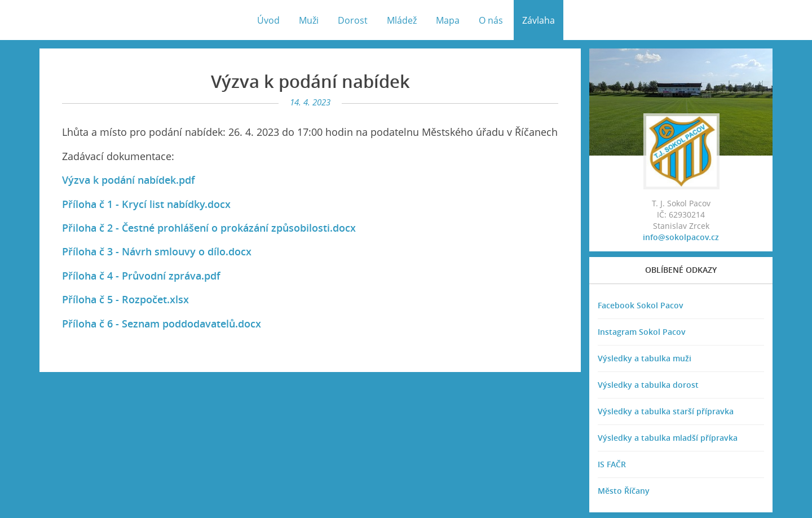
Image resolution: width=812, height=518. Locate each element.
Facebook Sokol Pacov (641, 305)
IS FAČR (612, 464)
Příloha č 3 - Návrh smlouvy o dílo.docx (157, 251)
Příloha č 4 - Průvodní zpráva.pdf (141, 276)
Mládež (402, 20)
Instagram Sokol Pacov (642, 332)
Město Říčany (624, 491)
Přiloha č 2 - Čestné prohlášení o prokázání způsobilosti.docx (209, 228)
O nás (491, 20)
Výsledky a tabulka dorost (648, 385)
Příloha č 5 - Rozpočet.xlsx (125, 299)
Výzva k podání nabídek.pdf (129, 180)
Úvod (268, 20)
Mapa (448, 20)
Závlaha (539, 20)
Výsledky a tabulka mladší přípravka (668, 438)
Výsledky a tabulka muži (645, 358)
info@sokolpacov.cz (681, 237)
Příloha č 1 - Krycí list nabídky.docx (146, 204)
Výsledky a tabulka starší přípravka (666, 411)
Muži (309, 20)
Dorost (353, 20)
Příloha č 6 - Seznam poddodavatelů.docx (162, 324)
